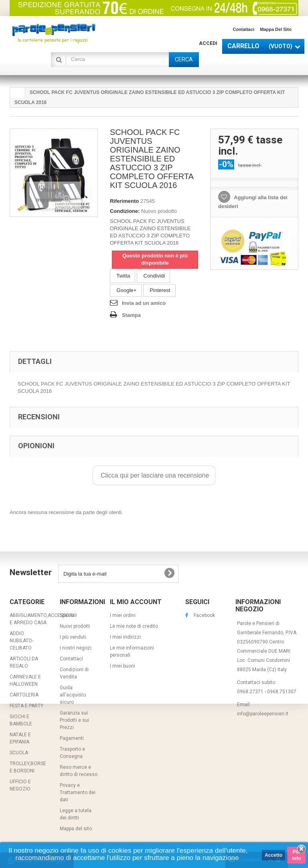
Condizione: (125, 211)
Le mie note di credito (134, 626)
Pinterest (159, 290)
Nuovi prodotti (75, 626)
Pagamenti (72, 738)
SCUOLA (19, 753)
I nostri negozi (76, 648)
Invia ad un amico (144, 303)
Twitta (123, 276)
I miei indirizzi (125, 637)
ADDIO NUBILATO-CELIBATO (21, 641)
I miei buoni (123, 666)
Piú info (296, 855)
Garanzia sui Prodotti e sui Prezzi (74, 720)
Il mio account (136, 602)
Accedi (208, 43)
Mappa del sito (276, 29)
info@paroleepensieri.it (263, 714)
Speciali (68, 615)
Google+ (126, 290)
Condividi (153, 276)
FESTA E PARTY (26, 706)
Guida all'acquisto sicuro (73, 695)
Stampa (131, 315)
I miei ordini (123, 615)
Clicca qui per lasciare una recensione (154, 475)
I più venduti (73, 637)
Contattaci (243, 29)
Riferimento (124, 201)
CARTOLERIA (24, 695)
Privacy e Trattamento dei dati (78, 792)
